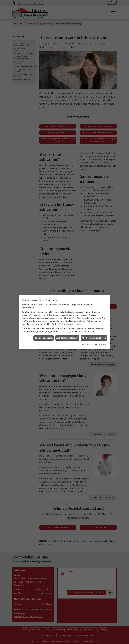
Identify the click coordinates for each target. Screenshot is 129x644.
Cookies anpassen (44, 293)
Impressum (88, 300)
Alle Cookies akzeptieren (94, 293)
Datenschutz (101, 300)
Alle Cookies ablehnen (67, 293)
